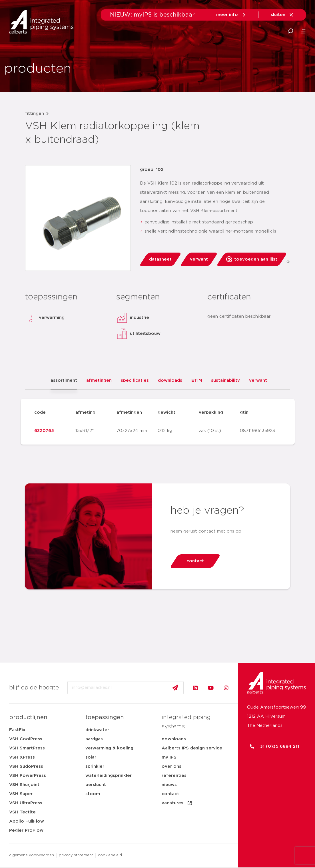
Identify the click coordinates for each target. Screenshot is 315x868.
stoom (93, 794)
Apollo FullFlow (27, 821)
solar (91, 757)
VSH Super (21, 794)
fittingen (35, 114)
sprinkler (95, 766)
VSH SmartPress (27, 748)
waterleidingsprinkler (109, 776)
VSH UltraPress (26, 803)
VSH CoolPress (26, 739)
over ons (171, 766)
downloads (174, 739)
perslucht (96, 785)
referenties (174, 776)
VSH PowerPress (28, 776)
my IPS (169, 757)
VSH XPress (22, 757)
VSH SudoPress (26, 766)
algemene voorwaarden (32, 855)
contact (170, 794)
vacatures (177, 803)
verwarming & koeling (109, 748)
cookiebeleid (110, 855)
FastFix (17, 730)
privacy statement (76, 855)
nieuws (169, 785)
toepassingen (105, 717)
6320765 (44, 431)
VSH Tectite (22, 812)
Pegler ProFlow (26, 830)
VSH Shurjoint (24, 785)
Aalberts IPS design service (192, 748)
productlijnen (28, 717)
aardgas (94, 739)
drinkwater (97, 730)
